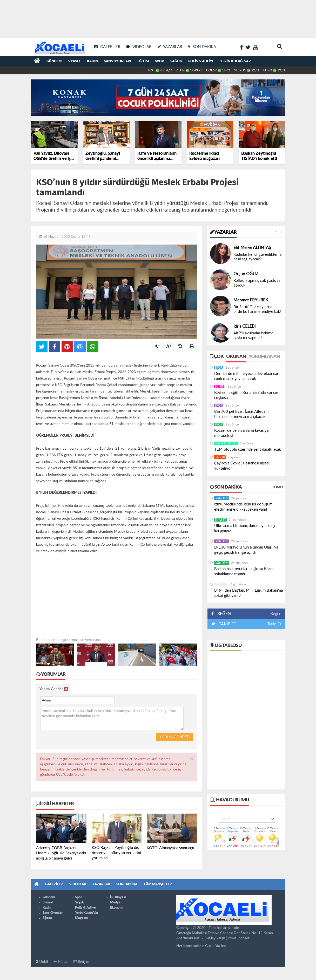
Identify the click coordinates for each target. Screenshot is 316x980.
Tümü (277, 487)
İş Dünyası (118, 897)
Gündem (54, 61)
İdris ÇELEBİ (244, 326)
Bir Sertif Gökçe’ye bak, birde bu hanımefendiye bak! (257, 309)
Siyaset (74, 61)
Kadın (92, 61)
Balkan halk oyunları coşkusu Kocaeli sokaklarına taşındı (245, 572)
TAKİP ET (227, 624)
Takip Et (274, 624)
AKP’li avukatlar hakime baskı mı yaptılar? (253, 336)
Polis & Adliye (201, 61)
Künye (61, 962)
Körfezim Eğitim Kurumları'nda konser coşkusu (246, 395)
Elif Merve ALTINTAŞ (252, 248)
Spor (160, 61)
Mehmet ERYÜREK (251, 300)
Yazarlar (223, 232)
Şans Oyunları (118, 61)
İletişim (81, 962)
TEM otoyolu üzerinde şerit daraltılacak (248, 450)
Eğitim (143, 61)
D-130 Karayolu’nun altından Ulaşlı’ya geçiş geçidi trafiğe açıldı (246, 550)
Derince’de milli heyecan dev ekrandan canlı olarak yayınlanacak (247, 376)
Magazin (81, 918)
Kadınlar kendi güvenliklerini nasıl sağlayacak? (258, 257)
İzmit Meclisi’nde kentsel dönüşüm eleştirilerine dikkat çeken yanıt (243, 507)
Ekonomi (117, 908)
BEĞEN (223, 614)
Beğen (276, 614)
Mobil (42, 962)
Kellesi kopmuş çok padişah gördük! (257, 283)
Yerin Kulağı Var (236, 61)
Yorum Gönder (54, 689)
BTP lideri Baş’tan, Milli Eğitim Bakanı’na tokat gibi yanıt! (248, 593)
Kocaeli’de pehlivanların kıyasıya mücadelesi (241, 433)
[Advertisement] (158, 18)
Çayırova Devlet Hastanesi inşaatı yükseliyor (242, 466)
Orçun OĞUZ (246, 274)
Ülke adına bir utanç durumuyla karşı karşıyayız (245, 528)
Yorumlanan (264, 357)
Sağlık (176, 61)
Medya (115, 903)
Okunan (236, 357)
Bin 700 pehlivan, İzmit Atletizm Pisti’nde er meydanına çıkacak (241, 414)
